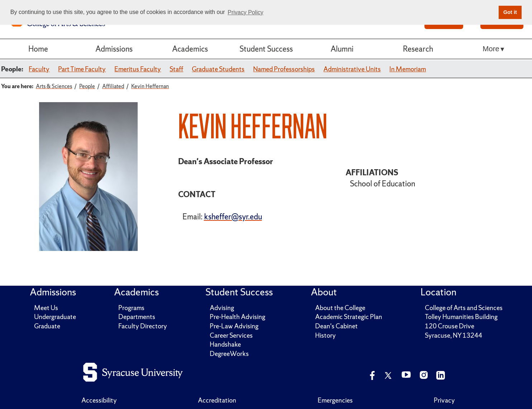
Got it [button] (510, 12)
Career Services (231, 335)
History (326, 335)
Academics (190, 49)
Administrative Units (352, 69)
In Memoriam (408, 69)
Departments (137, 317)
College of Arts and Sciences (464, 308)
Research (418, 49)
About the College (340, 308)
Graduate (47, 326)
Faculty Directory (143, 326)
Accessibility (99, 400)
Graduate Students (218, 69)
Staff (176, 69)
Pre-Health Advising (237, 317)
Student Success (266, 49)
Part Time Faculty (82, 69)
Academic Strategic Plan (349, 317)
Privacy (444, 400)
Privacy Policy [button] (246, 12)
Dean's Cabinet (336, 326)
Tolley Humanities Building (461, 317)
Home (38, 49)
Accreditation (217, 400)
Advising (222, 308)
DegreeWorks (229, 354)
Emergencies (335, 400)
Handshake (225, 344)
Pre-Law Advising (234, 326)
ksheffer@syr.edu (233, 217)
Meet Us (46, 308)
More (491, 49)
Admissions (114, 49)
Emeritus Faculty (138, 69)
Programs (131, 308)
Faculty (39, 69)
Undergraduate (55, 317)
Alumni (342, 49)
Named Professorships (284, 69)
